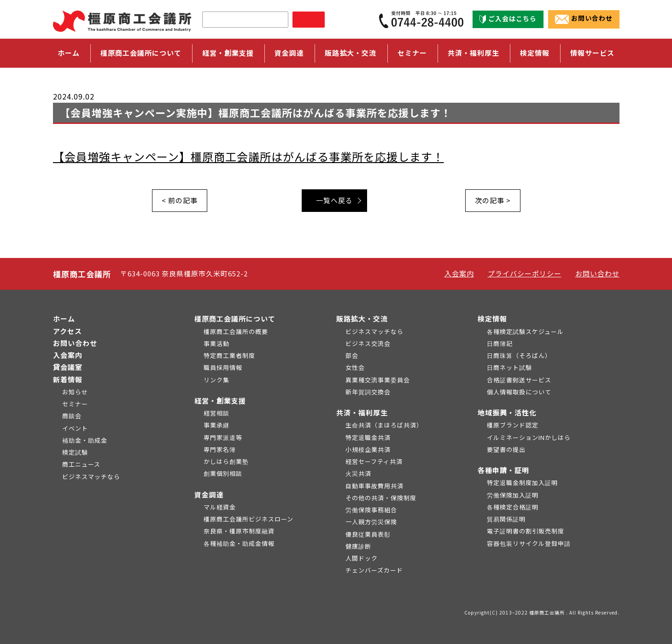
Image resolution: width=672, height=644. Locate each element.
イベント (75, 428)
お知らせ (75, 392)
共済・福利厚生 (362, 413)
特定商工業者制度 (229, 355)
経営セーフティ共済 (374, 461)
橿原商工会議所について (235, 319)
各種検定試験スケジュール (525, 331)
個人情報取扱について (519, 392)
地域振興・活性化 (507, 413)
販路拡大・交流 (362, 319)
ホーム (69, 53)
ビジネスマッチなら (91, 477)
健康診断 (358, 546)
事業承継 (216, 425)
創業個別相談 (223, 473)
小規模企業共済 (368, 449)
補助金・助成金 (85, 440)
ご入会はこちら (508, 19)
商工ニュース (81, 464)
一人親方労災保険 (371, 522)
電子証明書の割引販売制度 (526, 531)
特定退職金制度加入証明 (522, 483)
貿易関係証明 (506, 519)
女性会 (355, 367)
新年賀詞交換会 (368, 392)
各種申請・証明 (503, 470)
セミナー (412, 53)
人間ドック (362, 558)
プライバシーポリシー (525, 273)
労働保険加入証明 (513, 495)
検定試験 (75, 452)
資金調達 (209, 495)
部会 (352, 355)
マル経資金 (220, 507)
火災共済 (358, 473)
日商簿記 (500, 343)
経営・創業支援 (220, 401)
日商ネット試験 (509, 367)
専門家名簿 (220, 449)
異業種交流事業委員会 (378, 380)
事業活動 (216, 343)
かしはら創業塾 (226, 461)
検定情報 (492, 319)
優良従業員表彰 (368, 534)
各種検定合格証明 (513, 507)
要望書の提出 (506, 449)
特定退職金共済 (368, 437)
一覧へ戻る (334, 200)
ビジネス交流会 (368, 343)
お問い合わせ (584, 19)
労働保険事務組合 (371, 510)
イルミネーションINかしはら (529, 437)
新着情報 (68, 379)
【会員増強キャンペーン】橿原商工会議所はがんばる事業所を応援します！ (248, 156)
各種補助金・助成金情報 (239, 543)
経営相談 (216, 413)
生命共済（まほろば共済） (384, 425)
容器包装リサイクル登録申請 (529, 543)
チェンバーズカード (374, 570)
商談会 (72, 416)
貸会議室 (68, 367)
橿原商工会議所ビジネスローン (248, 519)
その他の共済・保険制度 (381, 498)
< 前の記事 (180, 200)
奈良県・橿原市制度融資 (239, 531)
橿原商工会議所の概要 (236, 331)
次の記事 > (493, 200)
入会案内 (459, 273)
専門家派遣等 (223, 437)
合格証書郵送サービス (519, 380)
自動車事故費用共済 (374, 486)
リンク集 (216, 380)
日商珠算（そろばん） (519, 355)
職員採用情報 (223, 367)
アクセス (67, 331)
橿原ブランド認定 (513, 425)
